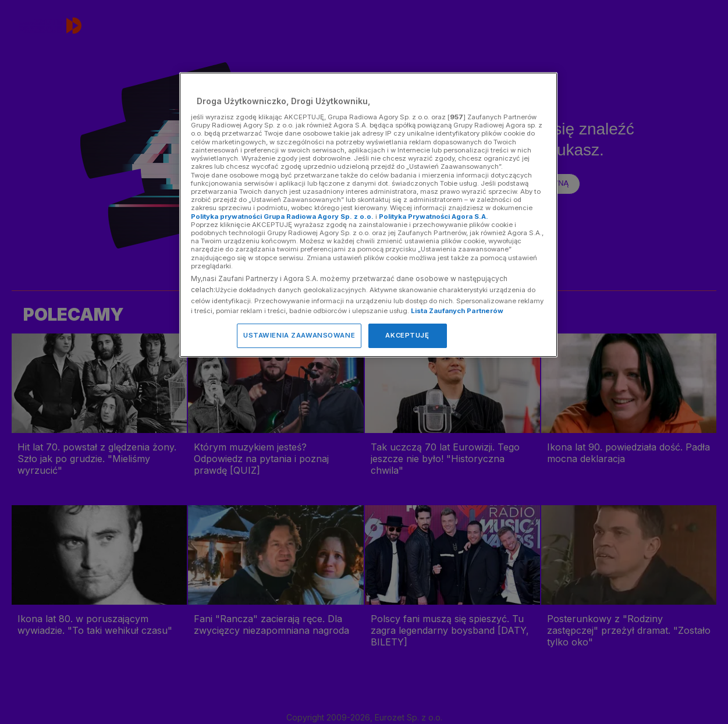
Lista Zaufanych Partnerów (457, 311)
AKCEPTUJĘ (407, 335)
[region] (368, 214)
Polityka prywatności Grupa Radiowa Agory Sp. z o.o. (282, 217)
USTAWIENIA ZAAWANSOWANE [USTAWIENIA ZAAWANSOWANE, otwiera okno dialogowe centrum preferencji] (299, 335)
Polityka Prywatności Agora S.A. (434, 217)
